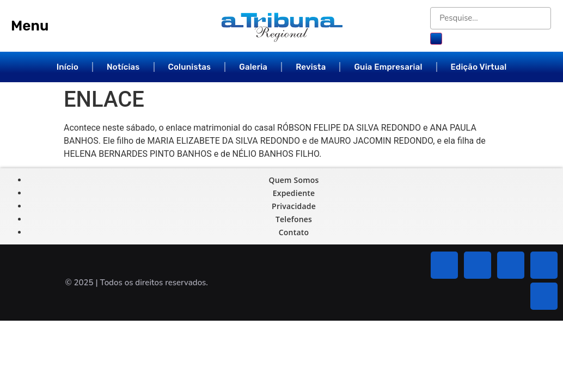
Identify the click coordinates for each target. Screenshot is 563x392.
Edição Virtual (479, 67)
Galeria (253, 67)
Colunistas (190, 67)
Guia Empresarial (388, 67)
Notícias (123, 67)
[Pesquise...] (490, 18)
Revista (311, 67)
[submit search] (436, 39)
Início (68, 67)
